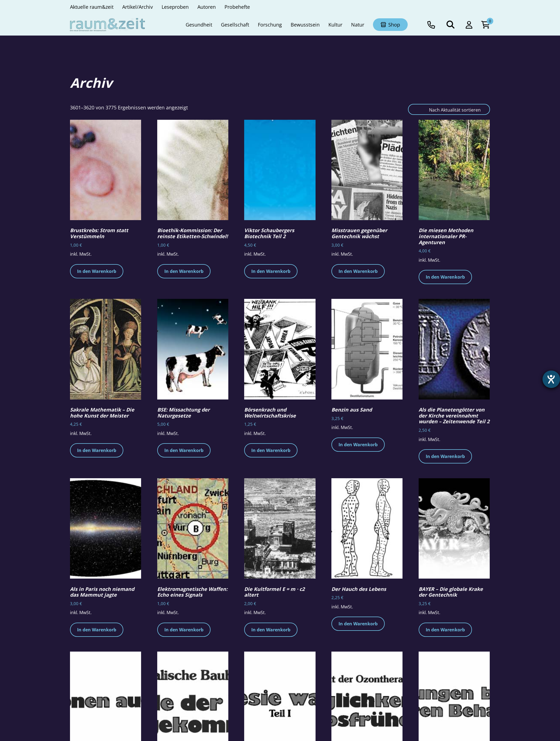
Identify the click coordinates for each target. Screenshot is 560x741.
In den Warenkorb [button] (97, 271)
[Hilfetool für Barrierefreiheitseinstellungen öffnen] (551, 380)
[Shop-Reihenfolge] (449, 109)
